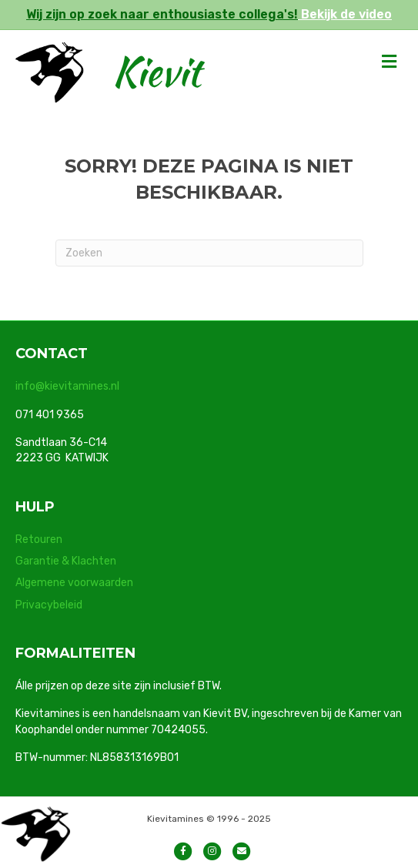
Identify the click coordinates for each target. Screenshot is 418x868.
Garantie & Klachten (66, 561)
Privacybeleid (49, 605)
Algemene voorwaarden (74, 583)
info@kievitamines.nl (67, 386)
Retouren (39, 540)
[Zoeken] (209, 253)
